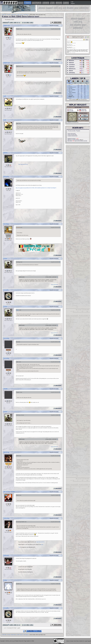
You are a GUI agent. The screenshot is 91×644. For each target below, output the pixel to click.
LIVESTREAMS (37, 3)
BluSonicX (71, 61)
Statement (71, 63)
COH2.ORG (4, 15)
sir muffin (6, 290)
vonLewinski (71, 95)
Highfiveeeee (7, 25)
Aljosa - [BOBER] (72, 90)
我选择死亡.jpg (71, 97)
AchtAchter (6, 518)
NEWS (21, 3)
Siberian (71, 71)
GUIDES (66, 3)
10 (25, 22)
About (68, 641)
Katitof (5, 259)
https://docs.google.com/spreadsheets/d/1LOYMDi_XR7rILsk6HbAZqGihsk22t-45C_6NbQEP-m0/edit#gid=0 (36, 188)
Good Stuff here (54, 285)
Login (72, 2)
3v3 (81, 83)
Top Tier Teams (78, 107)
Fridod (5, 580)
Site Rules (77, 641)
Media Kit (82, 641)
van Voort (18, 227)
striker (17, 362)
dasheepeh (6, 555)
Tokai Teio (70, 88)
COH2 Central (19, 15)
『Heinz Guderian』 (72, 93)
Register (73, 4)
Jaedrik (18, 456)
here (42, 545)
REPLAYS (59, 3)
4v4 (86, 83)
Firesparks (6, 177)
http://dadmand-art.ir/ (23, 164)
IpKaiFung (6, 452)
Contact (72, 641)
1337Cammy (72, 73)
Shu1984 (18, 584)
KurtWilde (6, 338)
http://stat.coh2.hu (40, 542)
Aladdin (6, 389)
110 (69, 86)
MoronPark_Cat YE (72, 87)
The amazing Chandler (9, 492)
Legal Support (88, 641)
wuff (5, 96)
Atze (68, 50)
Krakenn (70, 94)
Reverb (68, 42)
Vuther (18, 310)
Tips (19, 547)
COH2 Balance (26, 15)
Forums (9, 15)
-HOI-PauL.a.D (19, 415)
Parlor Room (13, 15)
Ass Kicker (69, 45)
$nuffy (20, 277)
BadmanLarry (72, 69)
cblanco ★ (70, 91)
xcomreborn (72, 65)
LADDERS (46, 3)
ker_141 (70, 98)
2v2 (75, 83)
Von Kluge (6, 224)
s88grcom (81, 140)
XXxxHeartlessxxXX (75, 122)
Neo (17, 342)
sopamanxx (72, 67)
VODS (52, 3)
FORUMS (28, 3)
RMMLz (6, 153)
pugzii (17, 123)
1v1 (70, 83)
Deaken (18, 495)
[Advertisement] (64, 8)
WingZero (18, 29)
